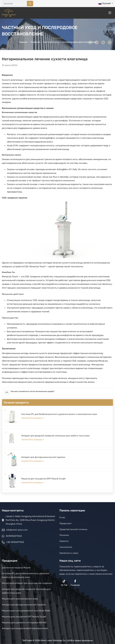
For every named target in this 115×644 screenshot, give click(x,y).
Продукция (65, 523)
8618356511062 (14, 536)
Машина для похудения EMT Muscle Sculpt (43, 479)
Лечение (64, 535)
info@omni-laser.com (17, 530)
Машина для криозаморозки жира (20, 599)
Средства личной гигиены (73, 529)
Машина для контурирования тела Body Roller (26, 611)
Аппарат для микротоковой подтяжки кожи (25, 628)
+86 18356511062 (15, 542)
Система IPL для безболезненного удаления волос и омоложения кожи (59, 414)
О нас (62, 517)
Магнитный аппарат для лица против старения (27, 583)
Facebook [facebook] (75, 583)
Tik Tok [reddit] (64, 583)
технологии (66, 547)
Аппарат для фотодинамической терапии (43, 457)
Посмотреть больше (32, 418)
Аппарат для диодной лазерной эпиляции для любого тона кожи (55, 436)
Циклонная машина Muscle (16, 568)
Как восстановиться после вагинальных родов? (32, 391)
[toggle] (110, 13)
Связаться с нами (69, 553)
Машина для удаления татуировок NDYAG (24, 623)
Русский (104, 3)
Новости (64, 541)
